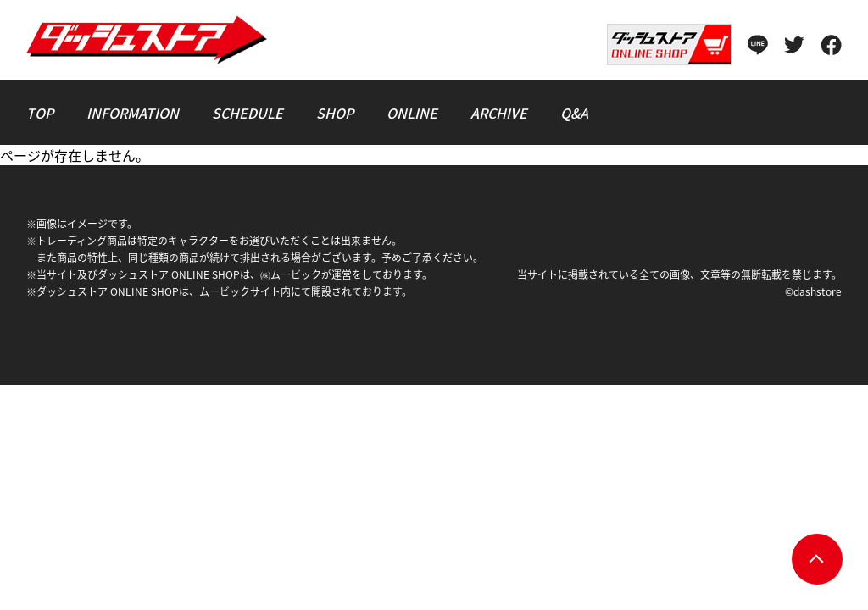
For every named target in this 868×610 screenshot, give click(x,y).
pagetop (817, 559)
